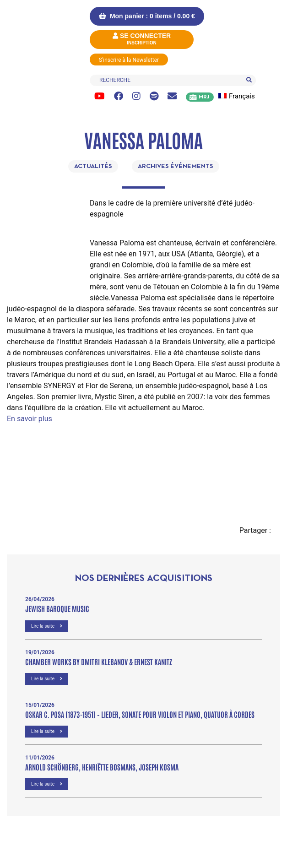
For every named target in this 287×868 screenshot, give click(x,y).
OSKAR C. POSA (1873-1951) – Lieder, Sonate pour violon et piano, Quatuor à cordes (140, 714)
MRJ (204, 97)
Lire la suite (47, 626)
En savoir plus (30, 419)
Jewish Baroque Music (57, 608)
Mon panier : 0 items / (147, 16)
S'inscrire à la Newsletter (129, 60)
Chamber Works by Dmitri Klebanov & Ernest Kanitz (99, 662)
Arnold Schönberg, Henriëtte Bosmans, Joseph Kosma (102, 767)
